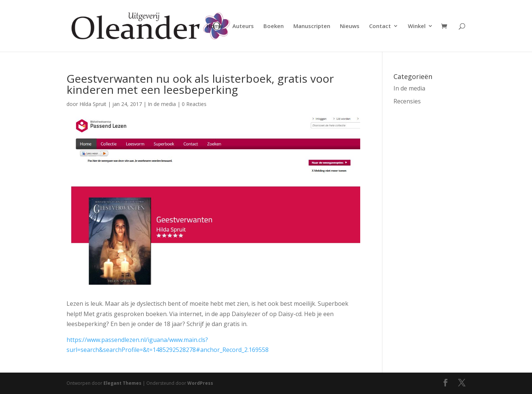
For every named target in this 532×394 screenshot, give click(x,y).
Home (215, 26)
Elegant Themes (122, 383)
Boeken (274, 26)
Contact (380, 26)
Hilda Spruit (93, 104)
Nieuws (350, 26)
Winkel (417, 26)
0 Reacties (194, 104)
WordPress (200, 383)
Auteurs (243, 26)
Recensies (407, 101)
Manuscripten (312, 26)
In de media (162, 104)
